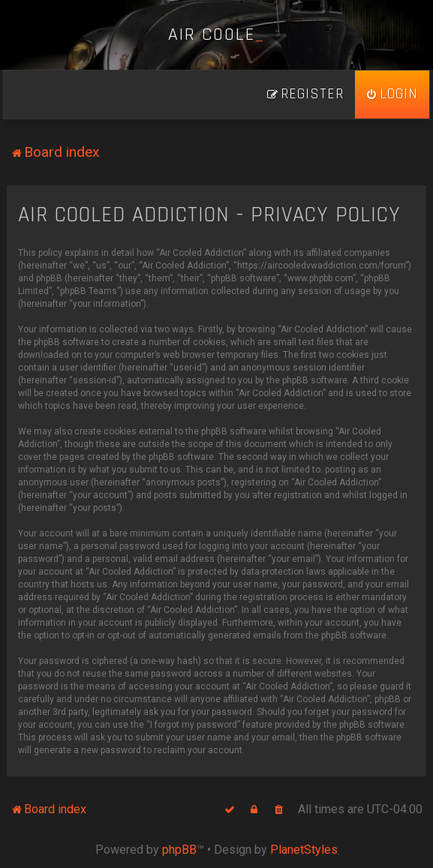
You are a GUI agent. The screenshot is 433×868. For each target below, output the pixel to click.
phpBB (179, 850)
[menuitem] (392, 95)
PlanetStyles (304, 850)
